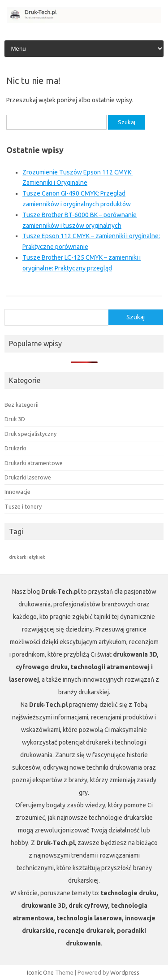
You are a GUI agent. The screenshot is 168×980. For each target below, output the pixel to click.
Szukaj (136, 317)
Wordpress (125, 972)
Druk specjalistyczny (30, 434)
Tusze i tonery (23, 506)
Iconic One (40, 972)
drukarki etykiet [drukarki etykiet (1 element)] (27, 557)
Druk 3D (15, 419)
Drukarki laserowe (28, 477)
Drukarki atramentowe (34, 463)
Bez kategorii (22, 405)
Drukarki (15, 448)
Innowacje (17, 492)
